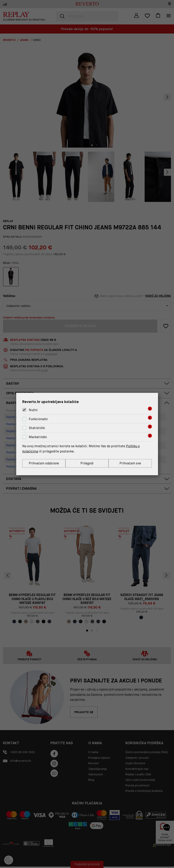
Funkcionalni (38, 419)
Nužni (33, 410)
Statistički (37, 428)
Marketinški (38, 437)
